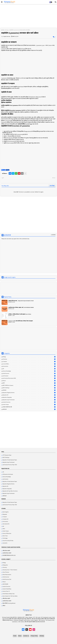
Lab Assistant (29, 376)
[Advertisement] (28, 16)
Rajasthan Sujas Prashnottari (29, 400)
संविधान (4, 606)
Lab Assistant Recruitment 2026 (29, 378)
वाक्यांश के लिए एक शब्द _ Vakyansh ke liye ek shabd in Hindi (21, 301)
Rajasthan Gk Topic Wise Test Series (10, 491)
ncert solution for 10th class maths (10, 596)
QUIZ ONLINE (5, 584)
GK (29, 369)
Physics (29, 381)
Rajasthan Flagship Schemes (29, 393)
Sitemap (42, 636)
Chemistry (29, 359)
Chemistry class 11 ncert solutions (10, 570)
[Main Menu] (2, 2)
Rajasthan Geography (29, 397)
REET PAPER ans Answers (29, 385)
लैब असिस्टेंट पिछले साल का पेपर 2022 (9, 555)
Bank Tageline (6, 512)
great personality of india (8, 541)
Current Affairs (29, 364)
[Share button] (25, 173)
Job (3, 526)
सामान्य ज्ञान (29, 409)
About (20, 636)
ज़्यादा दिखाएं (52, 186)
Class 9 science (6, 572)
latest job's (5, 543)
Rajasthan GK (29, 395)
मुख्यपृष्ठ (3, 30)
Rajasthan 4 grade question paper (10, 460)
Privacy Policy (34, 636)
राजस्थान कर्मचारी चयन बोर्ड (29, 407)
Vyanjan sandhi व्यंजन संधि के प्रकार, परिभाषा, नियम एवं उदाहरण (21, 321)
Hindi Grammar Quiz (7, 579)
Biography (5, 514)
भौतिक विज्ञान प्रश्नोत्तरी (6, 551)
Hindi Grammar (29, 373)
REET (29, 383)
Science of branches (7, 533)
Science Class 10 (6, 591)
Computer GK (5, 519)
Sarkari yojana (29, 405)
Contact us (26, 636)
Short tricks (5, 536)
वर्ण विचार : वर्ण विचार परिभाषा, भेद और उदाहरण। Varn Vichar (20, 314)
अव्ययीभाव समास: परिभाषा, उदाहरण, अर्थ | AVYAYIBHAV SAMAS (21, 307)
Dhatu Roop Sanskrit (7, 575)
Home (15, 636)
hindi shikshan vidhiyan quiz (9, 594)
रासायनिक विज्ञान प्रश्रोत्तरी (7, 553)
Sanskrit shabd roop (7, 589)
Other (4, 529)
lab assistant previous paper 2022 (10, 465)
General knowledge (29, 371)
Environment (29, 366)
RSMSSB (29, 390)
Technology (5, 538)
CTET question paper (7, 455)
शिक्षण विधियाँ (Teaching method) (9, 603)
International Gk (6, 524)
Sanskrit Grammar (29, 402)
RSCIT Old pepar (29, 388)
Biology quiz (5, 565)
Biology (7, 30)
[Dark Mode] (56, 2)
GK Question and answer (8, 474)
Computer (29, 362)
